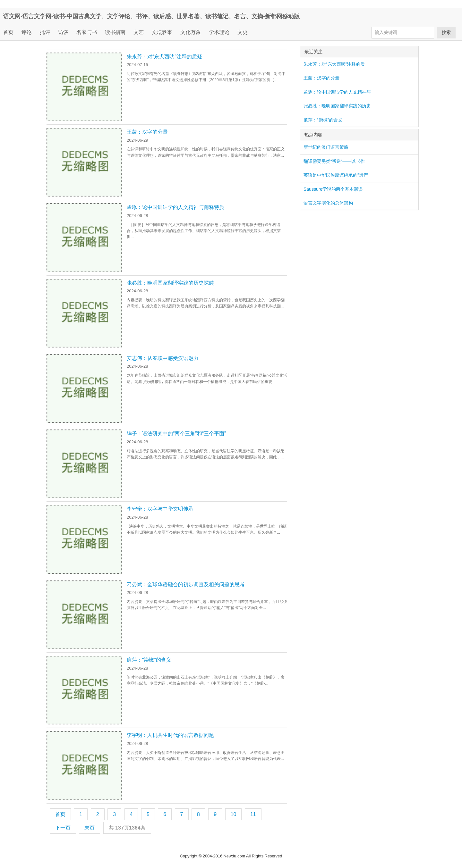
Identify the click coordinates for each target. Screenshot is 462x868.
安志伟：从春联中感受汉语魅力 (163, 358)
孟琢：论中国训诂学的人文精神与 (337, 92)
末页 (90, 828)
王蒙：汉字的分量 (147, 132)
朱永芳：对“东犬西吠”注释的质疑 (164, 57)
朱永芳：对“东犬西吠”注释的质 (334, 64)
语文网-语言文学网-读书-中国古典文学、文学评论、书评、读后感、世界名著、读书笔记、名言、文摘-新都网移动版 (151, 16)
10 (234, 814)
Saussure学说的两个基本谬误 (333, 189)
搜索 (446, 32)
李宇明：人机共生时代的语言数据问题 (170, 735)
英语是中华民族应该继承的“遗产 (336, 175)
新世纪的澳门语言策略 (326, 147)
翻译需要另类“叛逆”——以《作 (334, 161)
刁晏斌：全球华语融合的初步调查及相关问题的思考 (186, 584)
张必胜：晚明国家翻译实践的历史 (337, 106)
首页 (8, 32)
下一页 (63, 828)
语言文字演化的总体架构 (328, 203)
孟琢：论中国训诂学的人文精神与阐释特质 (175, 207)
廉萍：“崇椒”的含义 (149, 660)
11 (253, 814)
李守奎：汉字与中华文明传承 (160, 509)
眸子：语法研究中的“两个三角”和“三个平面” (176, 434)
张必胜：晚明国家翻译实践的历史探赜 (170, 283)
